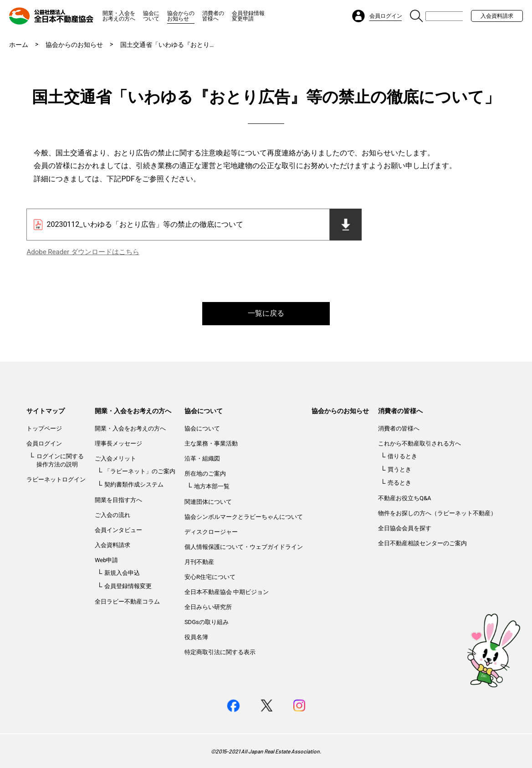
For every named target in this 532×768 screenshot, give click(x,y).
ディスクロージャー (211, 532)
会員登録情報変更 (128, 586)
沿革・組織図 (202, 458)
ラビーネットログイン (56, 479)
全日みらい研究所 (208, 607)
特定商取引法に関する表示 (220, 652)
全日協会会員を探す (405, 528)
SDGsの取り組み (207, 622)
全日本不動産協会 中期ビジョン (227, 592)
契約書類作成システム (134, 484)
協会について (151, 16)
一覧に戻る (266, 313)
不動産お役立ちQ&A (405, 498)
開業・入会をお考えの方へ (119, 16)
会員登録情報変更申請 (248, 16)
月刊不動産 (199, 562)
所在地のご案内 (205, 474)
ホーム (19, 45)
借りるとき (402, 456)
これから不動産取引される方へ (419, 443)
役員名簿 (196, 637)
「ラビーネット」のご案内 (140, 471)
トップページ (44, 428)
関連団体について (208, 502)
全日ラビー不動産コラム (127, 602)
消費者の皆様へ (213, 16)
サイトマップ (46, 411)
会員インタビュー (118, 530)
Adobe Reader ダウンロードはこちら (83, 252)
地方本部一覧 (212, 486)
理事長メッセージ (118, 443)
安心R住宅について (210, 577)
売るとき (399, 483)
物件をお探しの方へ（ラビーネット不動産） (437, 513)
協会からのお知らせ (181, 16)
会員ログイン (44, 443)
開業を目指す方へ (118, 500)
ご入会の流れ (113, 515)
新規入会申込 (122, 573)
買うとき (399, 469)
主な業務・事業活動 (211, 443)
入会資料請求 (497, 16)
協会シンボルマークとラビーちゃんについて (244, 517)
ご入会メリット (115, 458)
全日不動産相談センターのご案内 (422, 543)
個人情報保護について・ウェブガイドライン (244, 547)
